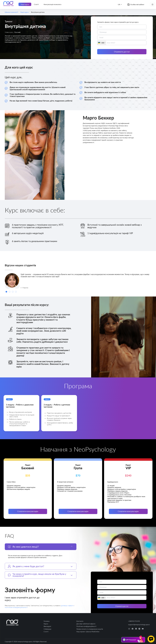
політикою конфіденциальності (16, 607)
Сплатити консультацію (28, 511)
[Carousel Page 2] (10, 292)
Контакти (80, 621)
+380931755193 (134, 621)
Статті (36, 4)
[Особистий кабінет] (136, 4)
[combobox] (102, 43)
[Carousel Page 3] (13, 292)
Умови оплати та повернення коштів (90, 629)
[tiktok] (139, 629)
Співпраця (47, 629)
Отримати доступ (122, 52)
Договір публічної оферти (86, 624)
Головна (47, 621)
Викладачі (47, 626)
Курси (46, 624)
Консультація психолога (52, 4)
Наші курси (25, 4)
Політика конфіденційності (86, 626)
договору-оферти (67, 605)
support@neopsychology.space (139, 624)
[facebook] (133, 629)
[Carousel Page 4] (16, 292)
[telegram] (136, 629)
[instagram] (129, 629)
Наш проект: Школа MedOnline (88, 632)
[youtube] (143, 629)
